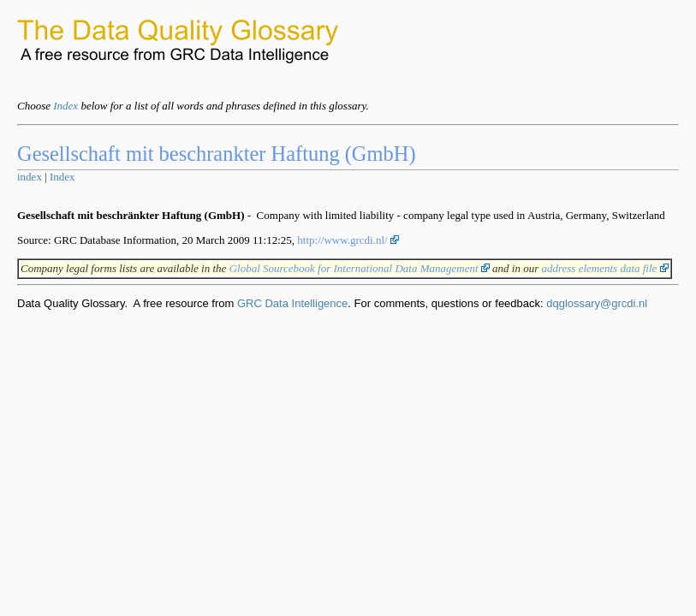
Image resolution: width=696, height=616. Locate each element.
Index (65, 106)
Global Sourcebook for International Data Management (360, 268)
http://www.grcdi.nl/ (348, 240)
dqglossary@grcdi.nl (597, 303)
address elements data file (604, 268)
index (30, 177)
